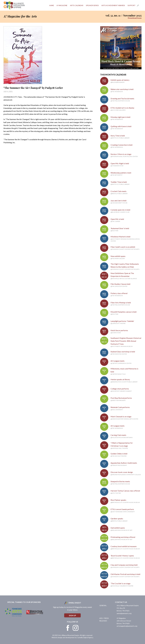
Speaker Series (92, 5)
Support (131, 5)
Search (139, 5)
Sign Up (72, 615)
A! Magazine (62, 5)
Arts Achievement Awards (113, 5)
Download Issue (135, 18)
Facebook (68, 628)
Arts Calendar (77, 5)
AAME (52, 5)
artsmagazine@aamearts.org (127, 626)
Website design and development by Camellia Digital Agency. (72, 638)
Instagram (76, 628)
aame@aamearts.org (124, 613)
